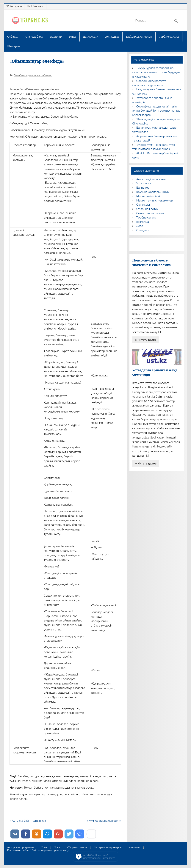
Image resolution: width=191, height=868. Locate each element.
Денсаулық (91, 37)
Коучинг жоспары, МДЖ (153, 192)
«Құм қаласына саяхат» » (104, 821)
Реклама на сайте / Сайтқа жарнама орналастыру (38, 850)
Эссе (140, 226)
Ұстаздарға (144, 183)
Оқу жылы (143, 205)
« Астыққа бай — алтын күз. (28, 821)
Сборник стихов (77, 847)
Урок (44, 847)
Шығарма (14, 46)
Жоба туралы (14, 6)
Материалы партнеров (108, 847)
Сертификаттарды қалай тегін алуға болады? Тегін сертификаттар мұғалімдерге (156, 111)
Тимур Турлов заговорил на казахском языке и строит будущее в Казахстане (156, 72)
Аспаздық (112, 37)
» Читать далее (146, 340)
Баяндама (143, 188)
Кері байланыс (35, 6)
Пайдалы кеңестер (139, 37)
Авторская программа (21, 847)
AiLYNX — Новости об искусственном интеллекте (99, 857)
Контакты (134, 847)
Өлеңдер (142, 230)
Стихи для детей (147, 209)
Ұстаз (72, 37)
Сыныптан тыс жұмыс (151, 213)
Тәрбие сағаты (169, 37)
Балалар (56, 37)
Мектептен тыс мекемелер (155, 201)
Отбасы (12, 37)
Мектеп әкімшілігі (148, 196)
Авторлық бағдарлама (151, 179)
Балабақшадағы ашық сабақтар (33, 75)
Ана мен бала (34, 37)
